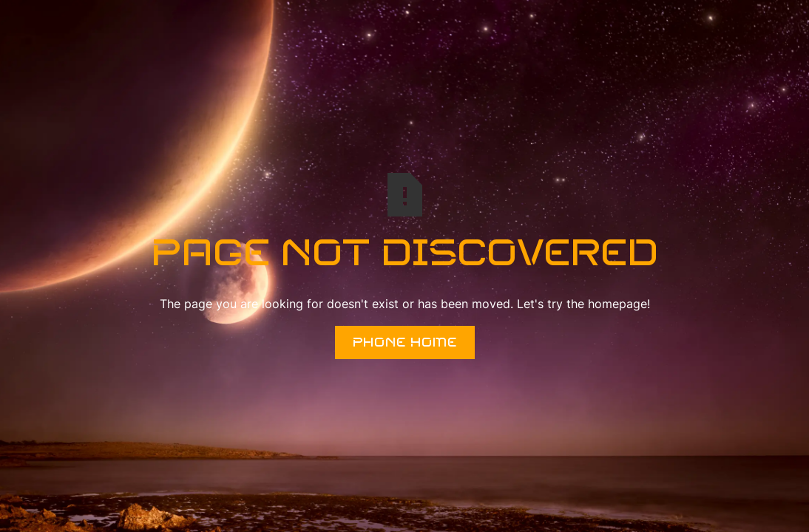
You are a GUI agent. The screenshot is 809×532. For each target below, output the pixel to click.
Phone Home (405, 342)
